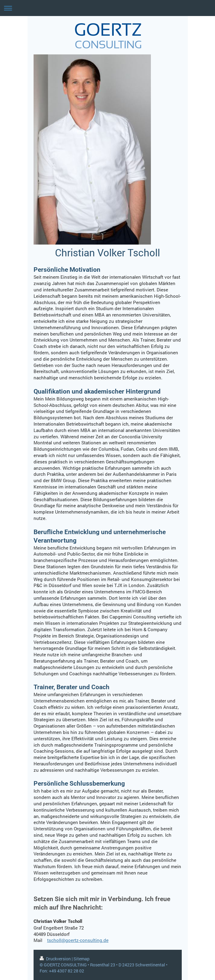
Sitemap (81, 959)
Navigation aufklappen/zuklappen (107, 8)
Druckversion (56, 959)
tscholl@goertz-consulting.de (78, 940)
